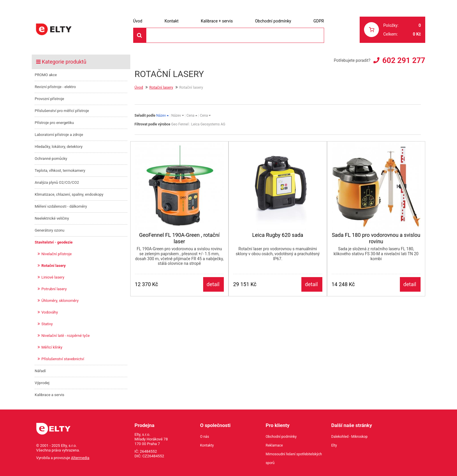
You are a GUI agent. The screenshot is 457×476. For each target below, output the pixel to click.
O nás (205, 437)
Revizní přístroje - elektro (55, 87)
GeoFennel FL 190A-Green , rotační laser (179, 238)
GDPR (319, 21)
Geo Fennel (180, 124)
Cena (192, 116)
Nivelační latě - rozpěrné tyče (66, 336)
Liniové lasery (53, 277)
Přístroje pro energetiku (54, 123)
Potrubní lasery (54, 289)
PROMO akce (46, 75)
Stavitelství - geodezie (54, 242)
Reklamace (274, 445)
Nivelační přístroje (57, 254)
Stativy (47, 324)
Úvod (138, 21)
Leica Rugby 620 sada (278, 235)
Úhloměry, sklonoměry (60, 301)
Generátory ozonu (50, 230)
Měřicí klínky (52, 347)
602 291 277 (404, 60)
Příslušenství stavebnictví (63, 359)
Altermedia (80, 458)
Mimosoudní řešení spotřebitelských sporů (294, 459)
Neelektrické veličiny (52, 218)
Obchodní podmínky (273, 21)
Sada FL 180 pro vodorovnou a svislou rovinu (376, 238)
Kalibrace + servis (217, 21)
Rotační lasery (53, 266)
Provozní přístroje (49, 99)
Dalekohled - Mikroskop (350, 437)
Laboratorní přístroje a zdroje (59, 135)
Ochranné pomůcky (51, 159)
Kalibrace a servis (50, 395)
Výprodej (42, 383)
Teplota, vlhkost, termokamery (60, 170)
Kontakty (207, 445)
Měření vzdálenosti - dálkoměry (61, 206)
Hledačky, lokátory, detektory (59, 147)
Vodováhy (50, 312)
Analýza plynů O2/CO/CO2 (57, 182)
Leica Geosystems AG (208, 124)
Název (162, 116)
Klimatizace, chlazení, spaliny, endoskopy (69, 194)
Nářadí (40, 371)
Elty (334, 445)
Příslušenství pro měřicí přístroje (62, 111)
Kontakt (171, 21)
